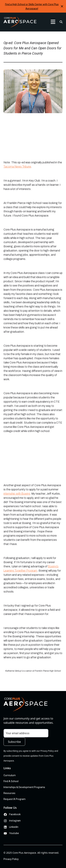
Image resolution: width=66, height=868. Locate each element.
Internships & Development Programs (24, 787)
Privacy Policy (11, 859)
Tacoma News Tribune (17, 167)
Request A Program (15, 799)
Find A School (11, 781)
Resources (9, 793)
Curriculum (10, 775)
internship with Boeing (17, 494)
